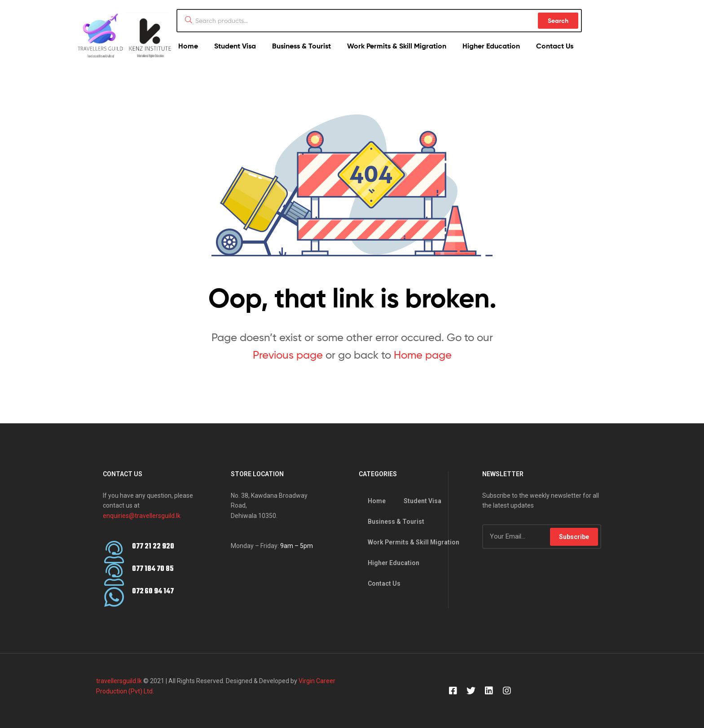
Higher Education (491, 46)
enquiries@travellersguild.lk (142, 516)
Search (558, 21)
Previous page (288, 355)
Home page (423, 355)
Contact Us (555, 46)
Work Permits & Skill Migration (397, 46)
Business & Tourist (301, 46)
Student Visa (235, 46)
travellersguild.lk (119, 681)
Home (188, 46)
